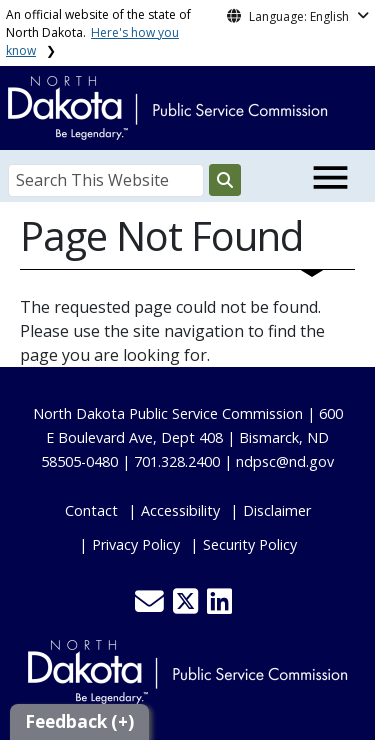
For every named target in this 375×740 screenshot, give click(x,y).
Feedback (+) (79, 721)
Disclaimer (277, 510)
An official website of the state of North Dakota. (98, 32)
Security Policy (250, 544)
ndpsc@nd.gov (285, 461)
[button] (151, 606)
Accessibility (180, 510)
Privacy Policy (136, 544)
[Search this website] (225, 180)
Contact (91, 510)
